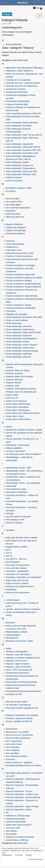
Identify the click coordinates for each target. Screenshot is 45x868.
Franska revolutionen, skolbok (19, 305)
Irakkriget (10, 513)
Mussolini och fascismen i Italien (19, 641)
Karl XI (9, 553)
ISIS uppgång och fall (15, 520)
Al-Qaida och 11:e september (18, 80)
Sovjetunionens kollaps (16, 819)
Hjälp (36, 8)
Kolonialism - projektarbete (17, 571)
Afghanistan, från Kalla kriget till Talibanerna (24, 68)
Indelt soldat (11, 486)
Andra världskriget (13, 44)
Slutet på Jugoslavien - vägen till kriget (22, 806)
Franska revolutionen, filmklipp (19, 281)
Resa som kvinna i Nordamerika (19, 735)
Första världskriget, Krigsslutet (19, 336)
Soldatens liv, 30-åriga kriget (18, 816)
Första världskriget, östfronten (18, 357)
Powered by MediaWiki (36, 860)
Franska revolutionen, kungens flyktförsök (23, 287)
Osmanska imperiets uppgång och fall (22, 708)
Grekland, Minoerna (14, 380)
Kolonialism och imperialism (18, 574)
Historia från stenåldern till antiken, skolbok (24, 430)
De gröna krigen (13, 199)
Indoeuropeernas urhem (16, 489)
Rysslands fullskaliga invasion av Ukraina (23, 765)
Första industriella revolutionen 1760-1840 (24, 317)
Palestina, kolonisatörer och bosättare (22, 715)
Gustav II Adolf (12, 395)
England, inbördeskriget (16, 230)
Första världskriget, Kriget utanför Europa (23, 332)
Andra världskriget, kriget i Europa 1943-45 (24, 135)
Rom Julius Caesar (14, 744)
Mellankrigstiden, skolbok (16, 632)
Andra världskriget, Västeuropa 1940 (21, 171)
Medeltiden (10, 623)
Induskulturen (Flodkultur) (17, 492)
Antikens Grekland (14, 178)
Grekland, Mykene (14, 383)
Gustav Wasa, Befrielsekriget (18, 404)
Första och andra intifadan (17, 320)
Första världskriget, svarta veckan (20, 348)
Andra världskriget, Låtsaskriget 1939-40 (23, 147)
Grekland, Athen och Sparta (18, 370)
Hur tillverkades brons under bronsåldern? (24, 454)
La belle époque (13, 600)
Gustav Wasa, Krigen (15, 416)
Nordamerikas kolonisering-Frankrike (21, 682)
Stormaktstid (11, 834)
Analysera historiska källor (17, 104)
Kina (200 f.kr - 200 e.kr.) (16, 559)
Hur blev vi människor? (16, 451)
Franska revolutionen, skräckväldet (21, 308)
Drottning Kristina (13, 214)
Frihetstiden (11, 311)
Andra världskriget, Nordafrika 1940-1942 (23, 150)
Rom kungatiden (13, 750)
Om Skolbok (19, 855)
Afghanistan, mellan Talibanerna (19, 71)
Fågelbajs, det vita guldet (16, 314)
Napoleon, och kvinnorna (16, 661)
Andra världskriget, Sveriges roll (19, 165)
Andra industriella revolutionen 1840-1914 (24, 114)
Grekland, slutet (12, 386)
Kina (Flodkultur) (13, 562)
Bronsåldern (11, 191)
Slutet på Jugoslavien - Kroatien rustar (22, 794)
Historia (9, 427)
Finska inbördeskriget (15, 244)
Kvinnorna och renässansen (18, 593)
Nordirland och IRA (14, 694)
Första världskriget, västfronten (19, 354)
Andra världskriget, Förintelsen (19, 126)
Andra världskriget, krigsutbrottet (20, 144)
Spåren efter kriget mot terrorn (19, 825)
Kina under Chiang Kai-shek (18, 565)
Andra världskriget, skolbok (17, 162)
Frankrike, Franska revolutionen (19, 256)
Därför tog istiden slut (15, 217)
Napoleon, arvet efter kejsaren (19, 655)
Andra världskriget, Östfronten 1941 (21, 174)
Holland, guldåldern (14, 448)
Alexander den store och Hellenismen (22, 86)
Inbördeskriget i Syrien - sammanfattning (23, 483)
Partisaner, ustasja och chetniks (19, 718)
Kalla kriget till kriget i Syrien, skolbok (22, 538)
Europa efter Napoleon (15, 234)
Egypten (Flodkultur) (14, 224)
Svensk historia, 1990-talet (17, 840)
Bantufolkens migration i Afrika (19, 188)
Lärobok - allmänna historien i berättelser (23, 609)
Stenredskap (11, 831)
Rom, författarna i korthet (16, 756)
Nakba (9, 649)
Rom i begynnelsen (14, 741)
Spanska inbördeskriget (16, 822)
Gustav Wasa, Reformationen (18, 419)
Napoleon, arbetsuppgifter (17, 652)
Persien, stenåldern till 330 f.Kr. (19, 721)
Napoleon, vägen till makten (18, 664)
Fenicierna (10, 241)
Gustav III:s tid (12, 398)
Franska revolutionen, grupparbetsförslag (23, 284)
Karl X (8, 550)
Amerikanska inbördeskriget (18, 101)
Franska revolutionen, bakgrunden (20, 275)
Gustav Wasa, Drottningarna (18, 410)
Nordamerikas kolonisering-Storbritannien (23, 691)
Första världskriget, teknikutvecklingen (22, 351)
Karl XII (9, 556)
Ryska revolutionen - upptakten (19, 762)
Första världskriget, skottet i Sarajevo (22, 345)
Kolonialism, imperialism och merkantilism (24, 577)
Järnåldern (10, 530)
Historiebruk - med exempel (18, 445)
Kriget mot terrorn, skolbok (17, 583)
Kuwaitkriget (11, 590)
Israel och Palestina (14, 523)
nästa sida (22, 60)
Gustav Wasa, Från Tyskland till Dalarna (23, 413)
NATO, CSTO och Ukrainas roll (19, 670)
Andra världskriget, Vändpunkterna (21, 168)
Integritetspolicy (7, 855)
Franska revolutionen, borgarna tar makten (24, 278)
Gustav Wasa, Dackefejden (17, 407)
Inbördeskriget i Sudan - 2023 (18, 468)
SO (7, 813)
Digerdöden (11, 211)
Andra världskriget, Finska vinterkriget (22, 123)
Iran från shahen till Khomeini (18, 517)
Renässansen (12, 729)
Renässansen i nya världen (17, 732)
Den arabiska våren (14, 202)
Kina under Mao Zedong (16, 568)
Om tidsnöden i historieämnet (18, 705)
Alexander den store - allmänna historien (23, 83)
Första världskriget (14, 323)
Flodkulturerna (12, 247)
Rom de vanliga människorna (18, 738)
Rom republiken (12, 753)
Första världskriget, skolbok (17, 342)
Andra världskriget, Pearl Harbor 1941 (22, 153)
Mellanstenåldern (13, 635)
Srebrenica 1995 (13, 828)
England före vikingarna (16, 227)
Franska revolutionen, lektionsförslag (21, 296)
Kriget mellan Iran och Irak (17, 580)
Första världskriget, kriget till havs (20, 329)
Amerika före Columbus (16, 89)
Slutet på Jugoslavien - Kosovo (19, 791)
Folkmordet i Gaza (14, 250)
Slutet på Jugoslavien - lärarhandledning (23, 797)
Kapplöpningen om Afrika (16, 547)
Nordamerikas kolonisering (17, 673)
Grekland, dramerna (14, 373)
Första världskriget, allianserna (19, 326)
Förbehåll (29, 855)
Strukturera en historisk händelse (20, 837)
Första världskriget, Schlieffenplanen (21, 339)
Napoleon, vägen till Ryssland (18, 667)
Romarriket (10, 759)
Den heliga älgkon (13, 205)
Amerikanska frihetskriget (17, 92)
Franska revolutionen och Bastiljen (20, 265)
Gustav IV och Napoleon (16, 401)
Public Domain (26, 851)
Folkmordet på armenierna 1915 (19, 253)
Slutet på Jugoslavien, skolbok (19, 810)
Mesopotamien (12, 638)
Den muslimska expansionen (18, 208)
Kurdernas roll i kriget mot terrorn (20, 586)
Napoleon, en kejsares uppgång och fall (23, 658)
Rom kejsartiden (13, 747)
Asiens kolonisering (14, 181)
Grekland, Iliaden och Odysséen (19, 377)
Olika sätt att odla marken (17, 702)
